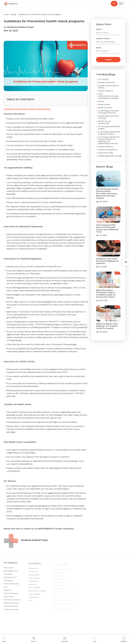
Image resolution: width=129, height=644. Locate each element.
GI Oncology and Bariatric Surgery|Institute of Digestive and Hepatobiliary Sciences (109, 140)
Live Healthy (103, 79)
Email (98, 48)
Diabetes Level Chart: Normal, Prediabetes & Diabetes (107, 261)
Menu (4, 640)
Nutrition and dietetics (108, 150)
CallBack (124, 640)
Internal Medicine (106, 147)
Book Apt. (65, 640)
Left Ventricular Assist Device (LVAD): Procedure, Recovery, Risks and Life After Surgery (107, 194)
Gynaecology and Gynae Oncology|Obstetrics (108, 112)
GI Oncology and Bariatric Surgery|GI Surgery (109, 133)
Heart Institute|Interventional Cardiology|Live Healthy (108, 96)
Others (101, 101)
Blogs (14, 14)
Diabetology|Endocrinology (110, 156)
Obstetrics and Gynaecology (104, 122)
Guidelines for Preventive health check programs (40, 14)
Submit (108, 60)
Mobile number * (103, 39)
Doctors (34, 640)
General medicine (105, 91)
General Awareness (106, 82)
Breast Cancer (104, 104)
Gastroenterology (105, 153)
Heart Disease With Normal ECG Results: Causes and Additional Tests (107, 228)
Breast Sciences (105, 108)
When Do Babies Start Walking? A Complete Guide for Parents (107, 326)
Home (6, 14)
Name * (99, 29)
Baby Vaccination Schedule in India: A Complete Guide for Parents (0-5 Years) (106, 294)
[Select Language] (122, 4)
